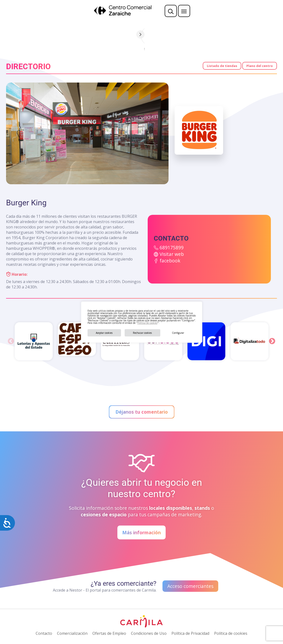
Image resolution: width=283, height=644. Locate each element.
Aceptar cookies (104, 333)
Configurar (178, 333)
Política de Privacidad (190, 633)
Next (272, 341)
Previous (11, 341)
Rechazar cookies (142, 333)
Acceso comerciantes (190, 586)
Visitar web (172, 254)
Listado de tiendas (222, 66)
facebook (170, 261)
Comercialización (72, 633)
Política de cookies (147, 323)
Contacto (44, 633)
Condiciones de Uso (149, 633)
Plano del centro (260, 66)
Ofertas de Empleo (109, 633)
